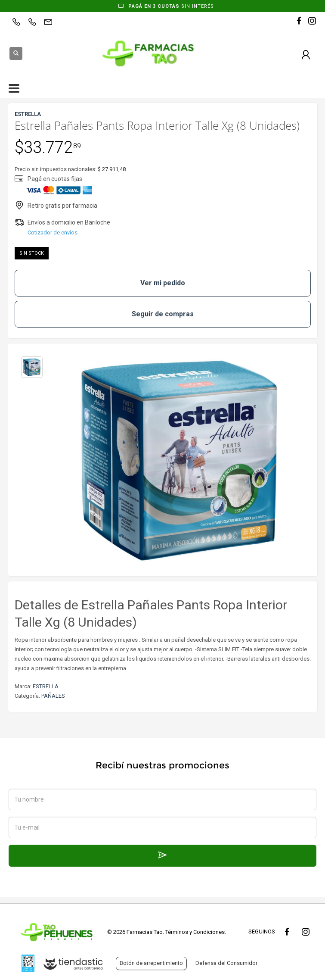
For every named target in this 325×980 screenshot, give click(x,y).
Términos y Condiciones (195, 932)
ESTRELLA (46, 686)
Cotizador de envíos (53, 233)
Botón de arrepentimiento (151, 963)
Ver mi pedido (163, 283)
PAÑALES (53, 696)
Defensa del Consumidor (226, 963)
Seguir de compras (163, 314)
